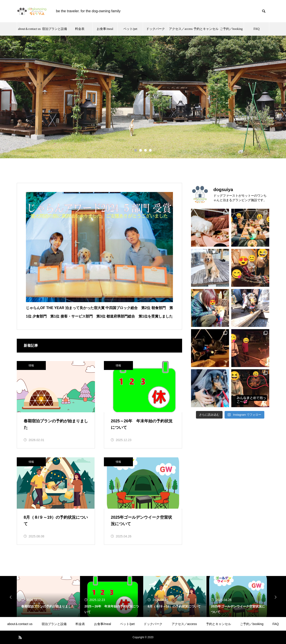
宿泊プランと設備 (54, 624)
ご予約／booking (252, 624)
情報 (31, 365)
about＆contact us (20, 624)
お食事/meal (103, 624)
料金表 (80, 624)
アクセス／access (184, 624)
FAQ (276, 624)
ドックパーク (153, 624)
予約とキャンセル (219, 624)
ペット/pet (127, 624)
